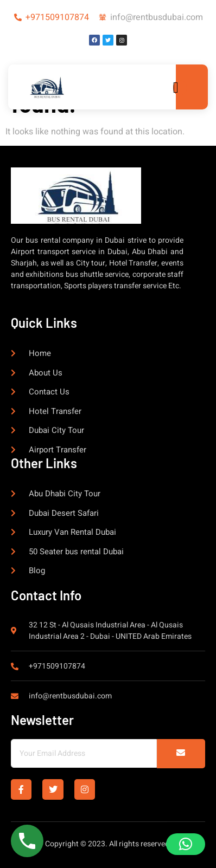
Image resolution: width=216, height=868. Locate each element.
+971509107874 (57, 17)
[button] (186, 844)
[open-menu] (180, 88)
